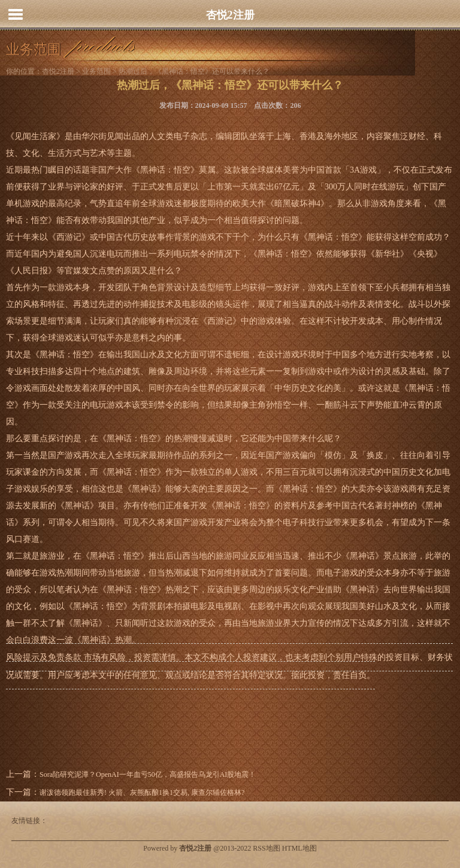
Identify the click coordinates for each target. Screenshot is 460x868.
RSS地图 (266, 848)
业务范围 (96, 71)
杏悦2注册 (230, 15)
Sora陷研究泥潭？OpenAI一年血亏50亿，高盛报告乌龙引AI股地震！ (148, 774)
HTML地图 (299, 848)
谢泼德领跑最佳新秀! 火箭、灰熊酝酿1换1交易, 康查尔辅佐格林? (142, 792)
